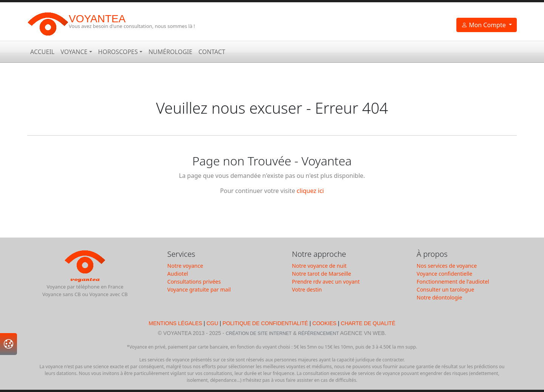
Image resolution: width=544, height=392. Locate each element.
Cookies (325, 323)
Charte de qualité (368, 323)
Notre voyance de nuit (319, 266)
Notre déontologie (440, 297)
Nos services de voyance (447, 266)
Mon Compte (484, 25)
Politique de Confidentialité (265, 323)
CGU (212, 323)
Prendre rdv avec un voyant (326, 282)
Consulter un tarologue (445, 289)
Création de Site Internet (258, 333)
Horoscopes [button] (118, 52)
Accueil (42, 52)
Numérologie (170, 52)
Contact (212, 52)
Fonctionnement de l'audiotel (453, 282)
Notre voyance (185, 266)
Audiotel (178, 274)
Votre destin (307, 289)
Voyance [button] (74, 52)
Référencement (318, 333)
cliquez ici (310, 191)
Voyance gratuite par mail (199, 289)
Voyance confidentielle (444, 274)
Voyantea (97, 19)
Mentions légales (176, 323)
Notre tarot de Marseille (322, 274)
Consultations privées (194, 282)
